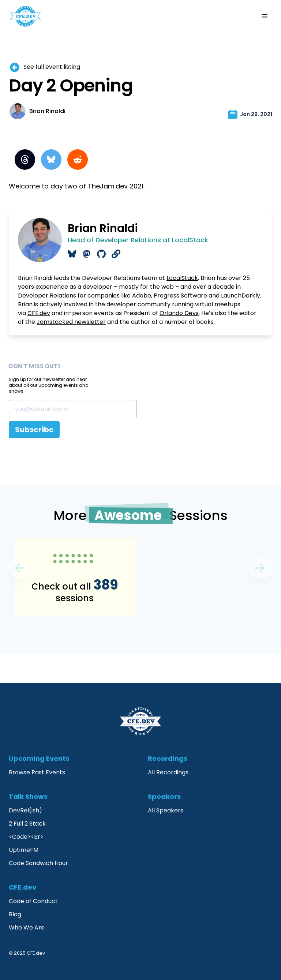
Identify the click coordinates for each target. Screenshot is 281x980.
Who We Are (27, 927)
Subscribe (34, 430)
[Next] (20, 568)
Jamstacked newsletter (71, 322)
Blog (15, 914)
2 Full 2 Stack (27, 824)
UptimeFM (24, 850)
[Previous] (261, 568)
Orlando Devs (179, 313)
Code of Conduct (33, 901)
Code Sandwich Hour (38, 863)
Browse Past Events (37, 772)
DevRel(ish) (25, 810)
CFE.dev (39, 313)
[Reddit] (78, 160)
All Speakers (166, 810)
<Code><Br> (26, 837)
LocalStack (182, 278)
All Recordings (168, 772)
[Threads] (25, 160)
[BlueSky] (51, 160)
